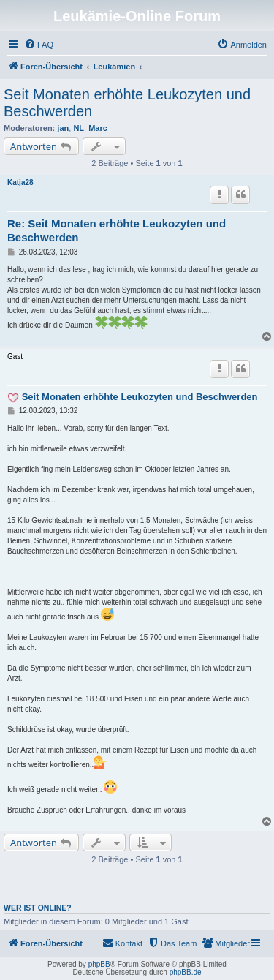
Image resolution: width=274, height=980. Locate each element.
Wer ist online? (38, 908)
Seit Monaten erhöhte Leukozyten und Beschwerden (127, 103)
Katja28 (20, 182)
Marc (98, 128)
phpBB (99, 964)
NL (79, 128)
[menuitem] (39, 45)
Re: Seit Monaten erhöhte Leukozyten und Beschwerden (117, 230)
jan (63, 128)
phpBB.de (186, 972)
